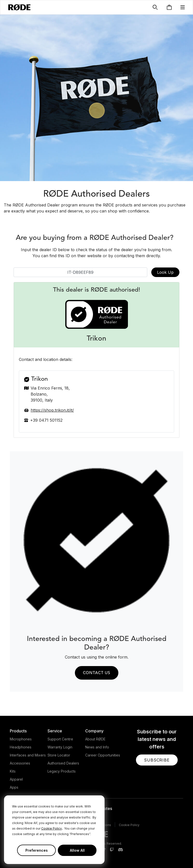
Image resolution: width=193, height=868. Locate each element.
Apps (14, 787)
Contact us (97, 673)
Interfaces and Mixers (28, 755)
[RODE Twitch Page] (112, 850)
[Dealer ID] (80, 272)
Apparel (16, 779)
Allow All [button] (77, 850)
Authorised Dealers (63, 763)
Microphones (21, 739)
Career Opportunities (103, 755)
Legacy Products (62, 771)
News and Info (97, 747)
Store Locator (59, 755)
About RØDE (95, 739)
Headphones (21, 747)
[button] (183, 7)
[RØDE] (19, 7)
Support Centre (60, 739)
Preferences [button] (37, 850)
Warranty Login (60, 747)
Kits (13, 771)
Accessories (20, 763)
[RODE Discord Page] (120, 850)
